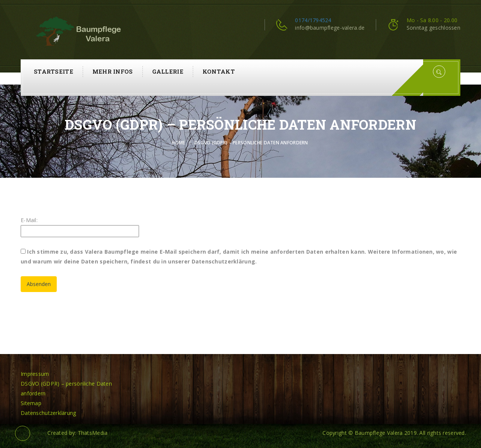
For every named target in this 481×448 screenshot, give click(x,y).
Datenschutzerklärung (48, 413)
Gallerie (168, 71)
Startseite (54, 71)
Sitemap (31, 403)
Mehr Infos (113, 71)
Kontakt (219, 71)
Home (178, 143)
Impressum (35, 374)
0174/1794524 (313, 20)
